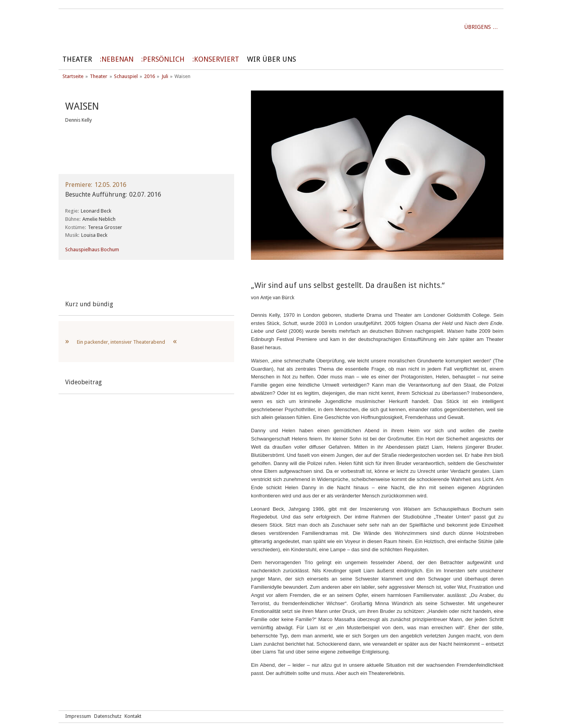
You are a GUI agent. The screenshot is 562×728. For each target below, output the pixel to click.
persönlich (164, 59)
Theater (77, 59)
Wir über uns (271, 59)
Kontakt (133, 716)
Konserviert (217, 59)
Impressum (78, 716)
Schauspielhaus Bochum (92, 249)
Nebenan (117, 59)
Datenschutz (108, 716)
